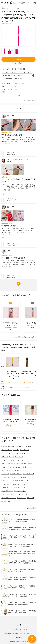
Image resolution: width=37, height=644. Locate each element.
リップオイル (15, 484)
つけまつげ (11, 467)
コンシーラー (28, 447)
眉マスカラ (5, 470)
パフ (10, 488)
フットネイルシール (7, 477)
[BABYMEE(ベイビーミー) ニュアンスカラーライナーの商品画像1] (19, 36)
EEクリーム (5, 457)
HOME (18, 625)
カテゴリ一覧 (14, 629)
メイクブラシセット (7, 491)
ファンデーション (13, 447)
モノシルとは (23, 629)
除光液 (25, 477)
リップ (26, 481)
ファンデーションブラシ (9, 494)
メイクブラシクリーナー (9, 498)
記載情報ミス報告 (30, 101)
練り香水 (4, 501)
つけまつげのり (19, 467)
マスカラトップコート (8, 460)
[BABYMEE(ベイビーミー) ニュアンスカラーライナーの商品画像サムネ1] (4, 51)
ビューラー (5, 488)
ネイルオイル (18, 477)
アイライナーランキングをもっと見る (25, 337)
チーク (21, 447)
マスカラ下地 (19, 457)
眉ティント (28, 467)
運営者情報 (8, 634)
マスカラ (12, 457)
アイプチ (4, 467)
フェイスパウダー (7, 450)
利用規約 (16, 634)
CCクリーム (20, 453)
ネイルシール (5, 474)
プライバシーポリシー (26, 634)
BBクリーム (12, 453)
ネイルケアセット (7, 481)
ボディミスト (30, 498)
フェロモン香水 (21, 498)
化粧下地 (4, 447)
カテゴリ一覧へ (31, 508)
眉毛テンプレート (14, 470)
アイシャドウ (19, 460)
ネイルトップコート (16, 474)
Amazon (18, 59)
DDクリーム (28, 453)
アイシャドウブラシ (20, 491)
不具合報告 (19, 637)
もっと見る (18, 96)
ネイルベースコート (28, 474)
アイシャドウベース (7, 464)
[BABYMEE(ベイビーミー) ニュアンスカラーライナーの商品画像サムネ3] (17, 51)
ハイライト (16, 450)
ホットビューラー (27, 464)
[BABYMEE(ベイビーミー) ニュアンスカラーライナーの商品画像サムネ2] (11, 51)
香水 (9, 501)
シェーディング (25, 450)
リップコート (24, 484)
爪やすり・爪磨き (18, 481)
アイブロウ (17, 464)
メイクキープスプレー (19, 488)
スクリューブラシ (22, 494)
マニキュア (23, 470)
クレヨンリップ (6, 484)
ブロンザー (5, 453)
